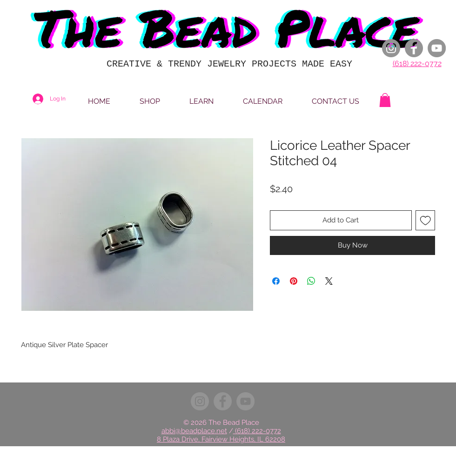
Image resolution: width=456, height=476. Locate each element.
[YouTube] (437, 48)
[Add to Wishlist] (426, 220)
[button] (385, 100)
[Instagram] (391, 48)
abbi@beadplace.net (194, 431)
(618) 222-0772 (417, 64)
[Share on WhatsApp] (311, 281)
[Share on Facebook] (276, 281)
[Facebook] (414, 48)
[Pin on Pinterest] (294, 281)
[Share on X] (329, 281)
